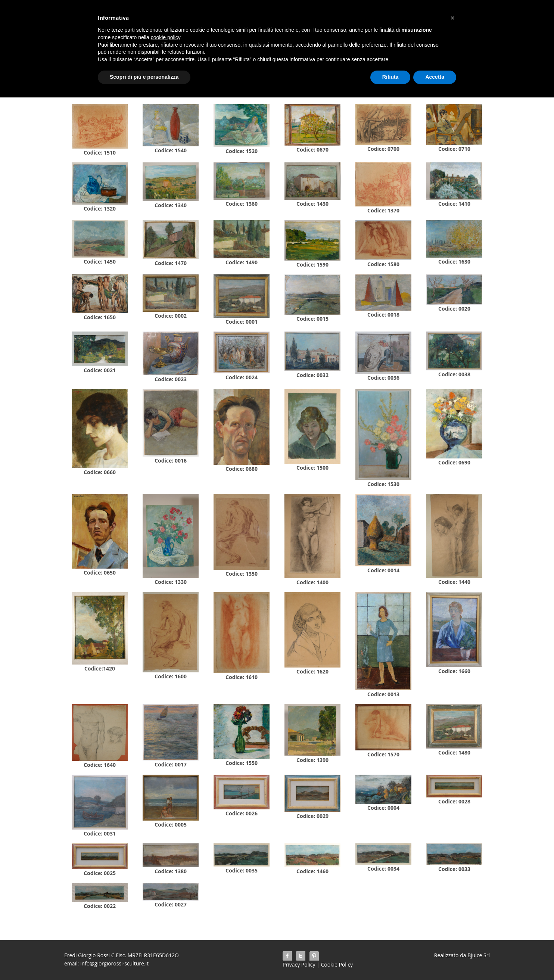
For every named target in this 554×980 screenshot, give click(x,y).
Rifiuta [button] (390, 77)
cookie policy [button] (166, 37)
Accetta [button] (435, 77)
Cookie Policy (337, 965)
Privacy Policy (299, 965)
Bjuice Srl (478, 955)
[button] (452, 18)
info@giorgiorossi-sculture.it (114, 963)
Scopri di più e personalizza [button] (144, 77)
